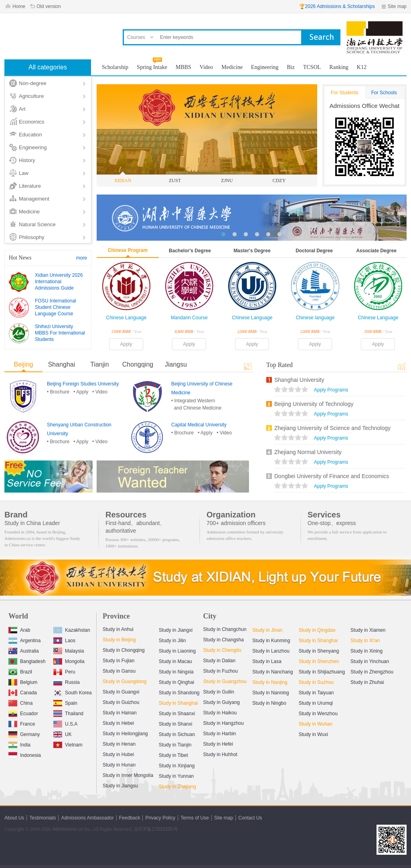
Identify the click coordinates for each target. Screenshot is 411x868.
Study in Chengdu (222, 650)
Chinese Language (127, 318)
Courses (136, 37)
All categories (48, 67)
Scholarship (115, 67)
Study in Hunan (119, 765)
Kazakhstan (72, 629)
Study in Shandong (179, 693)
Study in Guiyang (222, 702)
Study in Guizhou (121, 702)
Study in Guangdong (125, 681)
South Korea (73, 692)
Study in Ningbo (269, 703)
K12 (362, 67)
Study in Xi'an (365, 641)
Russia (67, 681)
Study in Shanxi (175, 724)
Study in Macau (175, 661)
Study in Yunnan (176, 776)
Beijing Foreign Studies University (83, 384)
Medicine (29, 212)
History (27, 160)
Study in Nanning (270, 693)
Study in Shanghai (178, 703)
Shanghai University (299, 380)
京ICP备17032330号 (156, 829)
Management (34, 199)
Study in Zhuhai (367, 682)
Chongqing (138, 364)
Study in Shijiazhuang (322, 672)
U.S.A (65, 723)
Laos (64, 640)
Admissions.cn (68, 829)
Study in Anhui (118, 629)
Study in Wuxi (313, 734)
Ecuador (23, 713)
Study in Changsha (224, 640)
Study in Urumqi (316, 703)
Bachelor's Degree (190, 251)
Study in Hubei (118, 754)
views (291, 390)
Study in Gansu (119, 671)
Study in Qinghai (176, 682)
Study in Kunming (271, 641)
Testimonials (43, 818)
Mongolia (69, 660)
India (19, 744)
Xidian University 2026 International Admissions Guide (59, 282)
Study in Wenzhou (318, 714)
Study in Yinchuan (370, 661)
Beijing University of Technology (314, 404)
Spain (65, 702)
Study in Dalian (220, 661)
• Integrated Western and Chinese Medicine (196, 404)
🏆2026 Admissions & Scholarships (337, 6)
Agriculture (31, 96)
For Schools (384, 93)
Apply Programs (331, 390)
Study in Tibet (173, 755)
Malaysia (69, 650)
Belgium (23, 681)
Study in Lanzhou (271, 651)
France (22, 723)
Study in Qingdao (317, 630)
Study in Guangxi (121, 692)
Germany (24, 733)
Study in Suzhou (316, 682)
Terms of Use (195, 818)
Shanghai (62, 364)
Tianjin (100, 364)
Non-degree (33, 83)
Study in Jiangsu (120, 786)
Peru (64, 671)
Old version (49, 6)
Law (24, 173)
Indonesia (25, 754)
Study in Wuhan (316, 724)
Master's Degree (252, 251)
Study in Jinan (267, 630)
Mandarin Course (189, 318)
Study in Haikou (220, 713)
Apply (126, 344)
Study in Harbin (220, 734)
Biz (291, 67)
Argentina (24, 640)
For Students (345, 93)
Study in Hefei (218, 744)
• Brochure (58, 392)
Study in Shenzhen (319, 661)
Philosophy (32, 237)
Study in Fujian (118, 661)
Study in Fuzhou (221, 671)
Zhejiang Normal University (308, 452)
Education (30, 135)
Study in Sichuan (177, 734)
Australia (24, 650)
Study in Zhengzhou (372, 672)
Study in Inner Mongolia (128, 775)
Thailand (68, 713)
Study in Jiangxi (176, 630)
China (20, 702)
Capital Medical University (199, 425)
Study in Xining (366, 651)
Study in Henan (119, 744)
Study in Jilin (172, 641)
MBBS (183, 67)
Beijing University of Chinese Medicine (202, 388)
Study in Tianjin (175, 745)
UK (63, 733)
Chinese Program (128, 250)
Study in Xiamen (368, 630)
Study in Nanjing (270, 682)
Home (19, 6)
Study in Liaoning (177, 651)
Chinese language (315, 318)
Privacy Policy (160, 818)
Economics (32, 122)
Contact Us (250, 818)
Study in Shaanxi (177, 714)
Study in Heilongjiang (125, 734)
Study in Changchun (225, 629)
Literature (30, 186)
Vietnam (68, 744)
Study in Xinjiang (177, 766)
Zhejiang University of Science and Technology (332, 428)
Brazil (20, 671)
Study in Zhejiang (177, 787)
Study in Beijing (119, 640)
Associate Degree (376, 251)
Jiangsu (176, 364)
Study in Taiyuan (316, 693)
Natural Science (37, 224)
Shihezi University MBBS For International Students (60, 333)
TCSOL (312, 67)
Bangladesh (27, 660)
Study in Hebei (118, 723)
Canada (23, 692)
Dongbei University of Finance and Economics (332, 476)
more (82, 258)
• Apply (81, 392)
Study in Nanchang (272, 672)
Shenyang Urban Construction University (79, 429)
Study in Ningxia (176, 672)
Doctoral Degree (314, 251)
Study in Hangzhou (224, 723)
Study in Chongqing (124, 650)
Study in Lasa (267, 661)
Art (22, 109)
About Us (14, 818)
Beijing (23, 364)
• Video (100, 392)
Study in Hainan (120, 713)
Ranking (339, 67)
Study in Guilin (219, 692)
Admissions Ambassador (87, 818)
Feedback (130, 818)
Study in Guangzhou (225, 681)
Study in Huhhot (220, 754)
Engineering (33, 147)
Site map (397, 6)
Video (206, 67)
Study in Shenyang (319, 651)
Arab (19, 629)
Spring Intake (152, 67)
